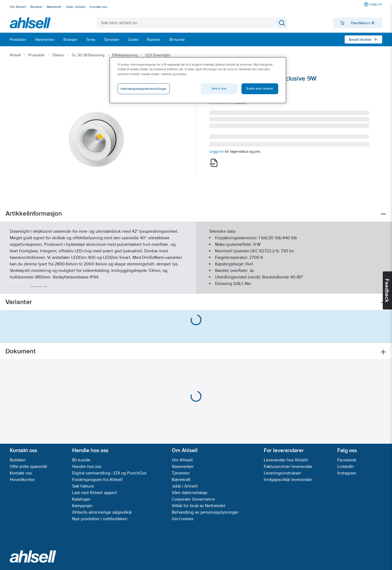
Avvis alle (219, 88)
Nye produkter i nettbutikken (100, 519)
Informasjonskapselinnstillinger (144, 89)
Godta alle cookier (260, 88)
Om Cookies (183, 519)
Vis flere (196, 285)
